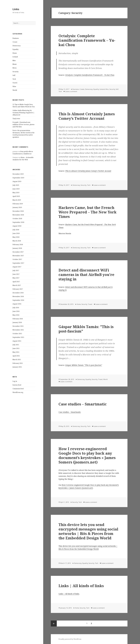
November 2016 (18, 296)
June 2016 (16, 311)
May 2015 (16, 352)
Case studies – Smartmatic (83, 404)
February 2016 (18, 319)
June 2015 (16, 348)
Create (15, 42)
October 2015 (17, 334)
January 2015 (17, 367)
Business (16, 38)
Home (15, 53)
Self (14, 75)
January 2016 (17, 322)
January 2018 (17, 248)
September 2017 (18, 263)
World (15, 90)
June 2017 (16, 274)
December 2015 (18, 326)
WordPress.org (18, 392)
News (15, 68)
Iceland (15, 57)
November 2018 (18, 215)
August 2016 (17, 304)
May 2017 (16, 278)
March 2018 (17, 241)
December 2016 (18, 293)
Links (16, 9)
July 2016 (16, 308)
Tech (14, 79)
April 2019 (16, 196)
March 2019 (17, 200)
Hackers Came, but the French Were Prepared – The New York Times (88, 212)
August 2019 (17, 181)
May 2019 (16, 193)
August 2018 (17, 226)
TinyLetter (16, 119)
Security (16, 72)
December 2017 (18, 252)
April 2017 (16, 282)
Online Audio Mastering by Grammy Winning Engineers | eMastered (23, 113)
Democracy (17, 46)
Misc (14, 60)
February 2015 (18, 363)
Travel (15, 83)
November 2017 (18, 256)
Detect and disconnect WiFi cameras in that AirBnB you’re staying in (86, 275)
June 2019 (16, 189)
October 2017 (17, 259)
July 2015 (16, 345)
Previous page (54, 624)
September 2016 (18, 300)
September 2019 (18, 178)
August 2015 (17, 341)
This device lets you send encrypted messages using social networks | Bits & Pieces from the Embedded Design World (88, 531)
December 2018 (18, 211)
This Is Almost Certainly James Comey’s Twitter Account (87, 116)
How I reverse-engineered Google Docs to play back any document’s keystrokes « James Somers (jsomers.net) (87, 455)
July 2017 (16, 270)
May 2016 (16, 315)
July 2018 (16, 230)
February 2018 (18, 245)
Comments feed (18, 389)
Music (15, 64)
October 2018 (17, 219)
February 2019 (18, 204)
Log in (15, 381)
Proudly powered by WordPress (70, 639)
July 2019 (16, 185)
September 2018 (18, 222)
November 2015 (18, 330)
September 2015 (18, 337)
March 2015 (17, 360)
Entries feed (17, 385)
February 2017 (18, 289)
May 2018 (16, 237)
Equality (16, 49)
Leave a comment (71, 91)
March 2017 (17, 285)
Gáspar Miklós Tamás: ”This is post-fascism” (86, 329)
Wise (14, 86)
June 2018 (16, 233)
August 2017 (17, 267)
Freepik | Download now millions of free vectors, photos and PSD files (23, 124)
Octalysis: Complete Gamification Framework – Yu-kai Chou (87, 40)
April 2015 (16, 356)
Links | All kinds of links (81, 586)
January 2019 (17, 207)
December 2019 (18, 174)
